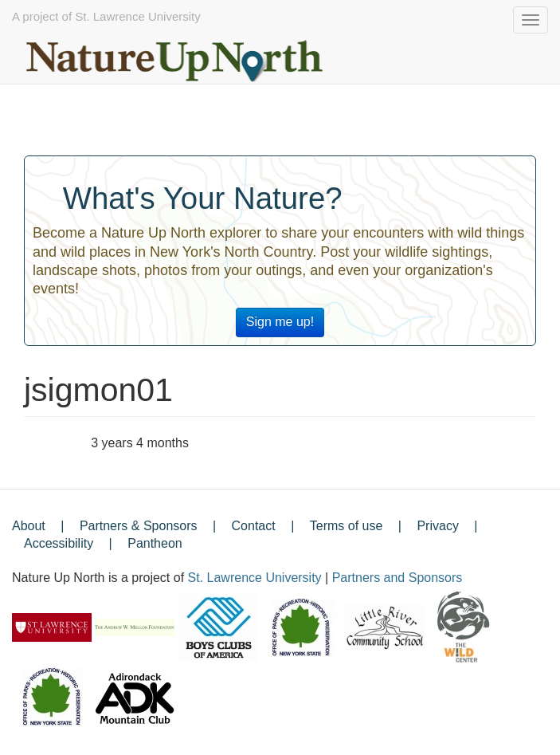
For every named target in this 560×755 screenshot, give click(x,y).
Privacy (437, 526)
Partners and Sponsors (397, 578)
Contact (254, 526)
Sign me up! (280, 322)
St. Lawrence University (255, 578)
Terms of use (347, 526)
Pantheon (155, 543)
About (29, 526)
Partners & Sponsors (139, 526)
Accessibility (59, 543)
